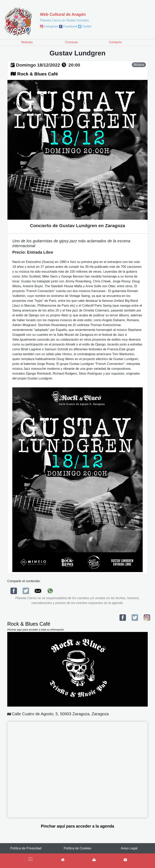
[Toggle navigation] (30, 859)
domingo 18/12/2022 (38, 65)
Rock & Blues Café (38, 74)
